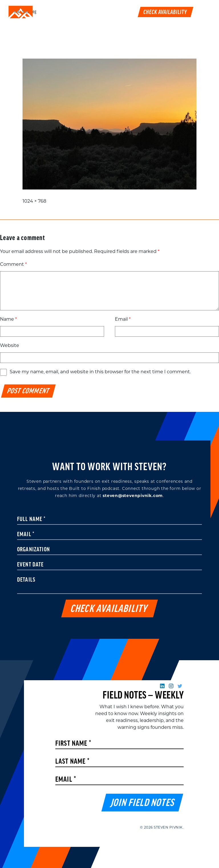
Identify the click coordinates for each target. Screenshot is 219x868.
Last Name (72, 762)
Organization (34, 550)
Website (10, 346)
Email (123, 320)
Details (26, 580)
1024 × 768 (34, 201)
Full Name (31, 520)
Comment (13, 265)
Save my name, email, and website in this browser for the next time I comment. (100, 372)
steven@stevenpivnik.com (133, 496)
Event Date (31, 565)
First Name (73, 744)
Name (8, 320)
